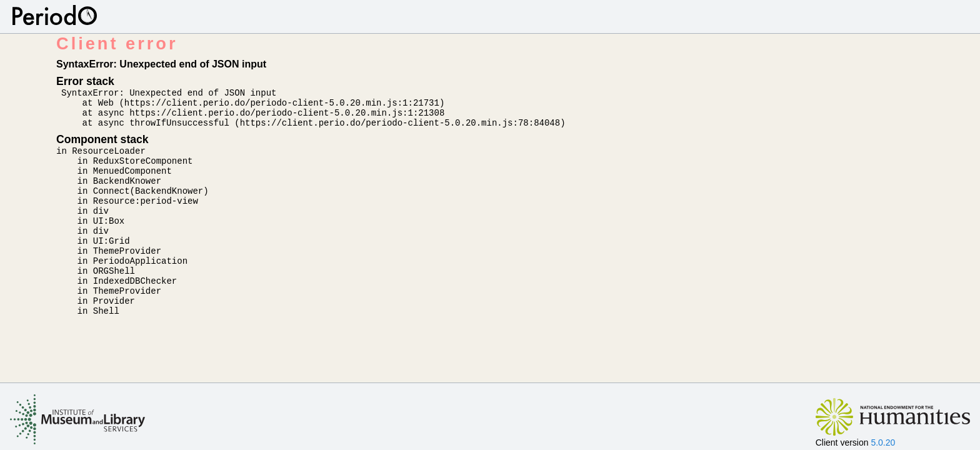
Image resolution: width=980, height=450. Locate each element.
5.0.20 (883, 442)
